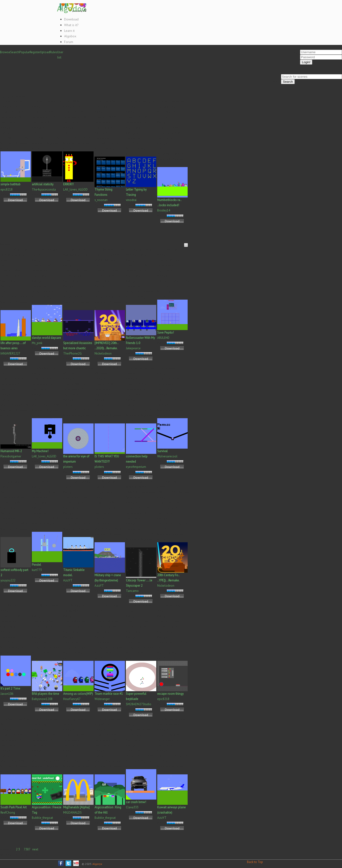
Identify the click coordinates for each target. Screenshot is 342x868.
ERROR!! (68, 184)
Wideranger (102, 699)
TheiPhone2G (72, 353)
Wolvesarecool (167, 456)
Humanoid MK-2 (11, 451)
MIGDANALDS (72, 813)
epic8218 (7, 189)
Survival (162, 451)
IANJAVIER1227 (10, 353)
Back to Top (255, 862)
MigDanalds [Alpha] (76, 807)
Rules (54, 52)
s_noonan (101, 200)
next (35, 849)
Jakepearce (133, 348)
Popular (24, 52)
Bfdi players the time (45, 694)
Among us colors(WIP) (78, 694)
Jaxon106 (7, 694)
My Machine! (40, 451)
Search (15, 52)
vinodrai (131, 200)
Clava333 (132, 807)
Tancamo (132, 591)
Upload (45, 52)
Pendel (36, 565)
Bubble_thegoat (42, 818)
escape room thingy (170, 694)
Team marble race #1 (109, 694)
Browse (5, 52)
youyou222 (8, 580)
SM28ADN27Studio (139, 704)
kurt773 (37, 570)
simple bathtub (10, 184)
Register (35, 52)
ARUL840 (163, 338)
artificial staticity (43, 184)
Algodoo (72, 8)
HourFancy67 (72, 699)
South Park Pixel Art (14, 807)
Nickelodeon (103, 353)
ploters (68, 467)
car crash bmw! (136, 802)
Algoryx (97, 864)
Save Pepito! (166, 333)
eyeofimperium (136, 467)
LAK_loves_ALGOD (75, 189)
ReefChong (8, 813)
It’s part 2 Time (10, 688)
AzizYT (68, 580)
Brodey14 (164, 210)
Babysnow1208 (42, 699)
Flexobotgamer (11, 456)
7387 (27, 849)
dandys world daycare (46, 338)
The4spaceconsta (44, 189)
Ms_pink (37, 343)
